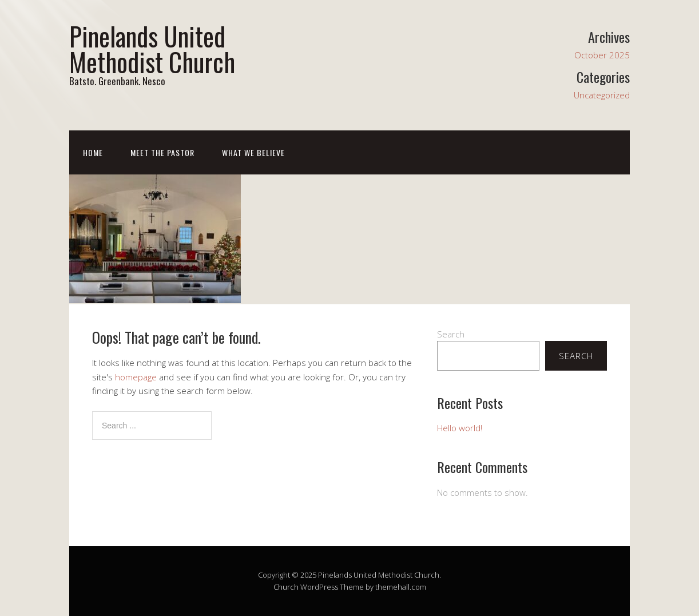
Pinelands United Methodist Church (152, 49)
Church (286, 587)
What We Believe (253, 152)
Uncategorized (602, 95)
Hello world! (460, 428)
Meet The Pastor (162, 152)
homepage (136, 377)
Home (93, 152)
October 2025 (602, 55)
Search (451, 334)
